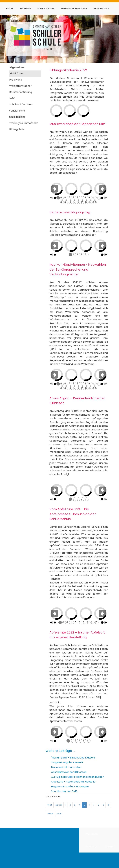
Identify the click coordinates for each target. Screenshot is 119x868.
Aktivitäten (16, 73)
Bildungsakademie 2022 (68, 70)
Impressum (92, 834)
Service (32, 21)
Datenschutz (93, 846)
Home (9, 9)
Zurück (59, 805)
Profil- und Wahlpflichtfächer (20, 83)
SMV (12, 98)
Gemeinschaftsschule (73, 9)
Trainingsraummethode (24, 123)
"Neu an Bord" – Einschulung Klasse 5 (73, 758)
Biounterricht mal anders (66, 767)
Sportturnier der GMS (64, 791)
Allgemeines (17, 67)
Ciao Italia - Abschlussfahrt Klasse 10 (73, 782)
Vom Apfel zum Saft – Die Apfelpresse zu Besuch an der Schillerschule (73, 514)
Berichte (49, 21)
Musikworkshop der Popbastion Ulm (77, 124)
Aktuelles (24, 9)
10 (108, 805)
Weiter (50, 814)
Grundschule (100, 9)
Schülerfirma (17, 111)
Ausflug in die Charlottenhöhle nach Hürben (78, 777)
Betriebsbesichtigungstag (70, 212)
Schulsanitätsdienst (21, 104)
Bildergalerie (17, 129)
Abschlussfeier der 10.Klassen (69, 772)
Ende (59, 814)
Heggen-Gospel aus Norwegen (70, 786)
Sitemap (111, 846)
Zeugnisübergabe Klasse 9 (67, 762)
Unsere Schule (45, 9)
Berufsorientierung (21, 92)
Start (50, 805)
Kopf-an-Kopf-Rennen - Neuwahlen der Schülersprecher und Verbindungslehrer (78, 269)
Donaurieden (13, 21)
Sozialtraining (17, 117)
